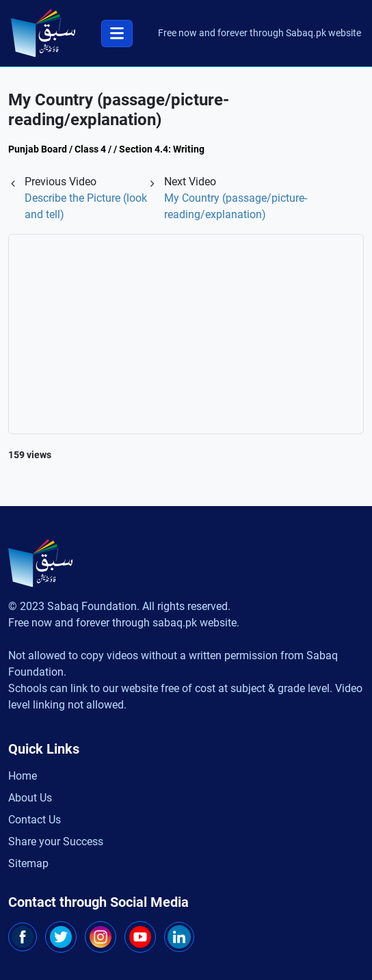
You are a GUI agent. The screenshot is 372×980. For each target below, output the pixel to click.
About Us (30, 798)
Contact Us (35, 820)
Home (23, 776)
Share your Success (56, 842)
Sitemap (28, 863)
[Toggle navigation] (117, 34)
